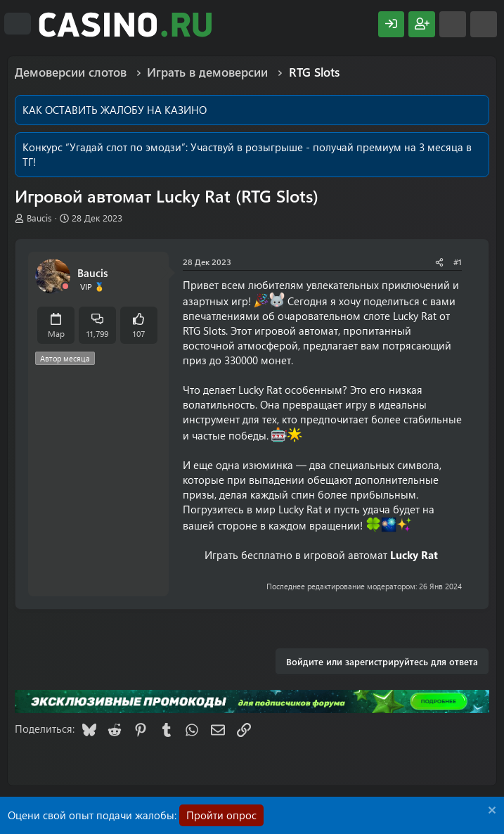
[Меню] (18, 24)
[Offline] (65, 287)
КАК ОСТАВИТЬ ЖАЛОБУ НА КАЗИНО (115, 110)
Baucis (39, 218)
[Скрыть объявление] (490, 812)
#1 (458, 262)
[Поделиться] (439, 262)
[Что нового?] (453, 24)
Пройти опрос (221, 815)
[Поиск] (484, 24)
